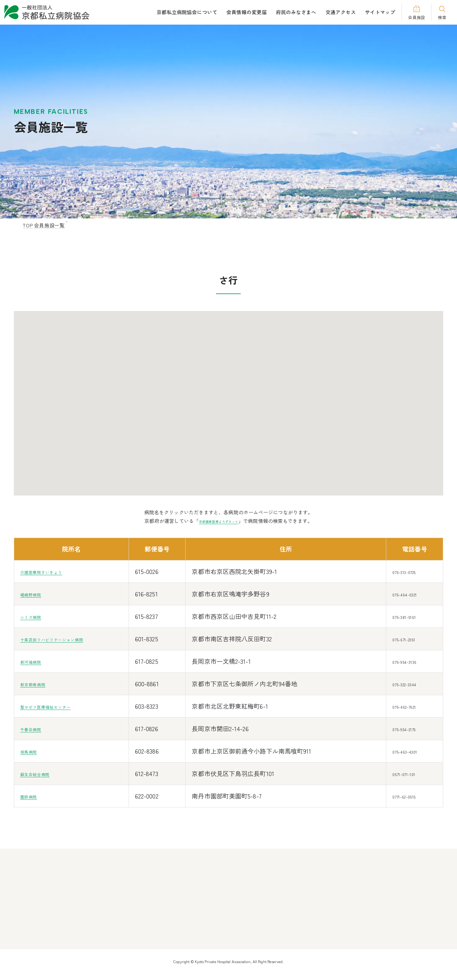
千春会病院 (36, 729)
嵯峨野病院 (36, 594)
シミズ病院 (36, 616)
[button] (218, 402)
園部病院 (33, 796)
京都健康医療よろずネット (218, 521)
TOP (28, 225)
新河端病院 (36, 661)
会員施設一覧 (56, 225)
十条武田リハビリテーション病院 (68, 639)
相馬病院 (33, 751)
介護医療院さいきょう (52, 571)
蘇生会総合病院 (42, 773)
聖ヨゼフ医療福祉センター (58, 706)
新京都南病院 (39, 684)
